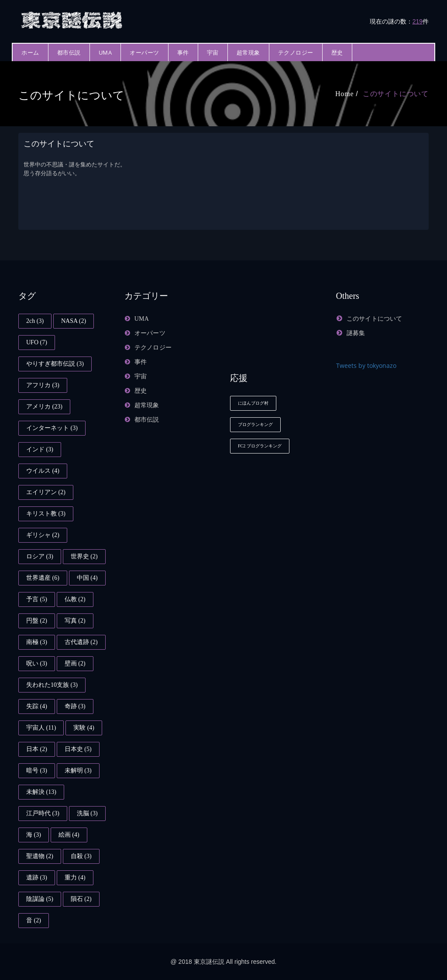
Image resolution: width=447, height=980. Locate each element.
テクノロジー (296, 52)
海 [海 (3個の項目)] (34, 835)
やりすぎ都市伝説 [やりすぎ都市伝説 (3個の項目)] (55, 364)
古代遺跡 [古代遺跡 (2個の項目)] (81, 642)
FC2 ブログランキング (260, 446)
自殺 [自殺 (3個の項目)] (81, 856)
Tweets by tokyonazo (366, 365)
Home (344, 94)
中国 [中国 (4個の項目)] (87, 578)
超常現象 (248, 52)
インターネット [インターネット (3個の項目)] (52, 428)
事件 (183, 52)
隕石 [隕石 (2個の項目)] (81, 899)
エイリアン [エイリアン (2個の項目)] (46, 492)
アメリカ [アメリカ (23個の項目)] (44, 407)
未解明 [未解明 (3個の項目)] (78, 770)
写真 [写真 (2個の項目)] (75, 621)
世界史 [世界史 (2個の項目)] (84, 556)
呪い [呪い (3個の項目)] (37, 663)
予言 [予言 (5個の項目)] (37, 599)
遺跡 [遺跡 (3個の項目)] (37, 878)
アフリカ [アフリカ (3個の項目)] (43, 385)
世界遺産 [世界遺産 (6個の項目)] (43, 578)
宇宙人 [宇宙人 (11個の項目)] (41, 728)
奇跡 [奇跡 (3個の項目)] (75, 706)
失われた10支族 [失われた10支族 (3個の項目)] (52, 685)
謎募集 (356, 333)
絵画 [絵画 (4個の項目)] (69, 835)
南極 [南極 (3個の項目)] (37, 642)
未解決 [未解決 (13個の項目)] (41, 792)
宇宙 (213, 52)
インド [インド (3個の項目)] (40, 449)
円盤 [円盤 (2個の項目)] (37, 621)
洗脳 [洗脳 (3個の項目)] (87, 813)
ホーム (30, 52)
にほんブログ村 (253, 403)
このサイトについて (396, 94)
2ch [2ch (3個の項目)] (35, 321)
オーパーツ (144, 52)
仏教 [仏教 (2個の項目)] (75, 599)
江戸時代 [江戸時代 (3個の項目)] (43, 813)
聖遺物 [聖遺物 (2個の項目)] (40, 856)
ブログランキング (255, 424)
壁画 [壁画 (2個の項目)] (75, 663)
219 (418, 21)
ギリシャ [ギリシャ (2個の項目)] (43, 535)
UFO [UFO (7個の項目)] (37, 342)
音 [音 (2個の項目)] (34, 920)
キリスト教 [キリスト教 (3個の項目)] (46, 514)
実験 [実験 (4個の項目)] (84, 728)
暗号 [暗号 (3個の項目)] (37, 770)
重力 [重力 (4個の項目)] (75, 878)
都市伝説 (69, 52)
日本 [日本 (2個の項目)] (37, 749)
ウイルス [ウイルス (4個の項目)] (43, 471)
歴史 (337, 52)
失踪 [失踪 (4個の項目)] (37, 706)
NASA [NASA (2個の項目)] (74, 321)
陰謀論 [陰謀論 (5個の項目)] (40, 899)
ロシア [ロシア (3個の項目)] (40, 556)
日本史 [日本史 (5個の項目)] (78, 749)
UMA (105, 52)
